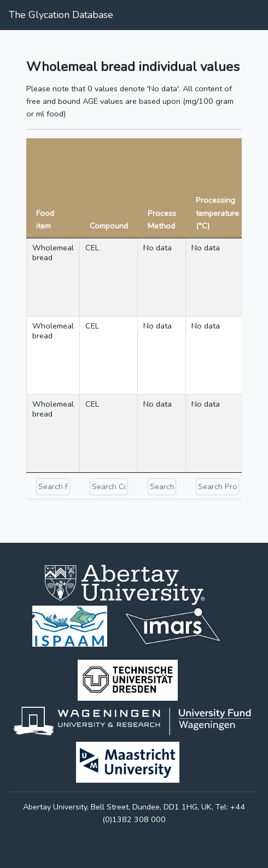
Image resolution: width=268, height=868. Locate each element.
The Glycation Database (61, 15)
